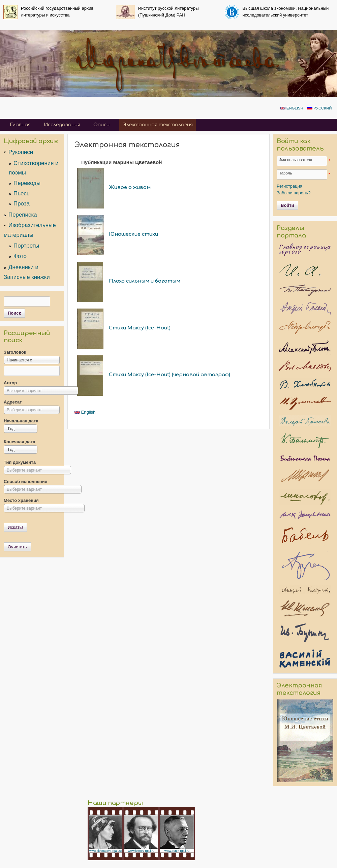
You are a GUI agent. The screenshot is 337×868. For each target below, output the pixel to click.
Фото (20, 256)
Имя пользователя (295, 159)
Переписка (23, 215)
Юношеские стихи (133, 234)
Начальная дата (21, 421)
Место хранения (21, 500)
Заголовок (15, 352)
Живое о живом (130, 187)
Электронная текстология (158, 125)
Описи (101, 125)
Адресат (13, 402)
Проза (22, 204)
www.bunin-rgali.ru (177, 851)
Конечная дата (20, 442)
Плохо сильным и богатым (145, 281)
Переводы (27, 183)
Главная (20, 125)
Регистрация (289, 186)
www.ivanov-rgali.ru (141, 851)
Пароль (285, 173)
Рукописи (21, 152)
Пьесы (22, 194)
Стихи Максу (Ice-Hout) (140, 328)
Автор (10, 383)
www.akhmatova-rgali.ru (105, 851)
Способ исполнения (25, 481)
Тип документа (20, 462)
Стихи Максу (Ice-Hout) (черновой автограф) (170, 375)
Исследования (62, 125)
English (292, 108)
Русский (319, 108)
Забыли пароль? (294, 193)
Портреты (26, 246)
